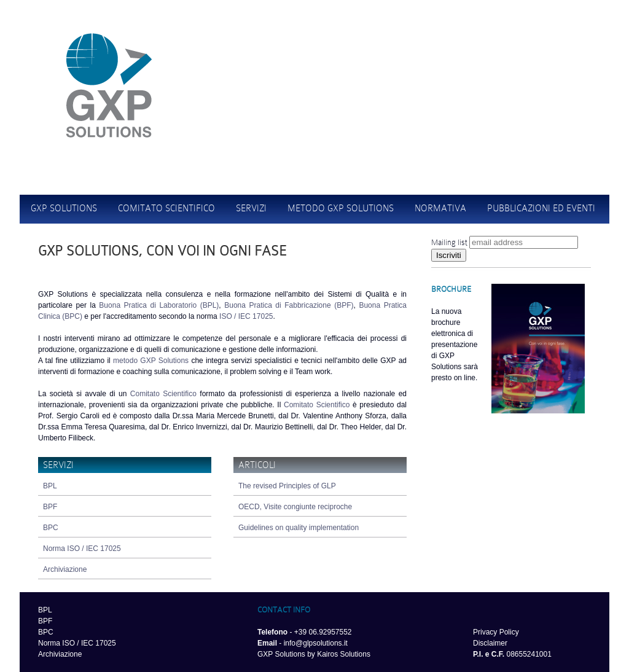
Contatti (497, 46)
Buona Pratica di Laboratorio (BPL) (159, 305)
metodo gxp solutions (341, 208)
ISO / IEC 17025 (246, 316)
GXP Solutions (64, 208)
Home (449, 46)
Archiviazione (65, 569)
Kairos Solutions (344, 654)
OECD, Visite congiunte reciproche (295, 507)
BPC (51, 528)
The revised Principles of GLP (287, 486)
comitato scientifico (166, 208)
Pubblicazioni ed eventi (541, 208)
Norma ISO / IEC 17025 (82, 549)
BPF (50, 507)
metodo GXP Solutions (151, 361)
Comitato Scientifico (163, 394)
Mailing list (449, 242)
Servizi (251, 208)
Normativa (440, 208)
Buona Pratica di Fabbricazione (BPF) (289, 305)
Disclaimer (490, 643)
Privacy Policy (496, 632)
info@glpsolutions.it (316, 643)
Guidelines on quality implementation (299, 528)
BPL (50, 486)
